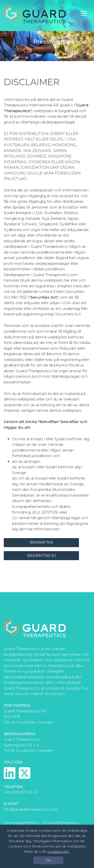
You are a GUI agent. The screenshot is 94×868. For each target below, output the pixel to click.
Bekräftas (41, 542)
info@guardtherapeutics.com (31, 809)
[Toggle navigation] (83, 13)
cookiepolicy (59, 851)
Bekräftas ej (41, 556)
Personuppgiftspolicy (21, 822)
